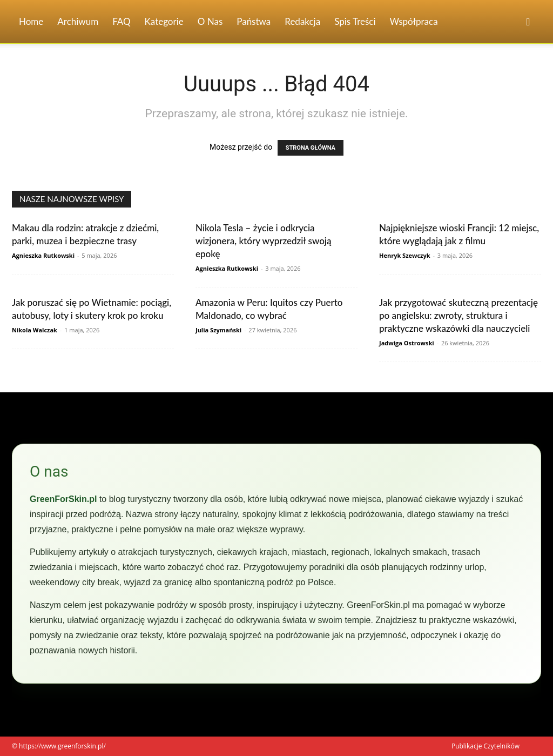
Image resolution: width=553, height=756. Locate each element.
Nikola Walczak (35, 330)
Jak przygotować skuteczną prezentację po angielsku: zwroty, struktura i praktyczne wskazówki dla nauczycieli (458, 315)
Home (31, 21)
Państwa (254, 21)
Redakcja (302, 21)
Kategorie (164, 21)
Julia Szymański (218, 330)
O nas (210, 21)
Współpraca (414, 21)
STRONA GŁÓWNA (311, 148)
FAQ (121, 21)
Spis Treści (355, 21)
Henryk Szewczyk (405, 255)
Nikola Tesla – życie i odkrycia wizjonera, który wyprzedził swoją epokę (263, 241)
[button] (528, 22)
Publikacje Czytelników (485, 746)
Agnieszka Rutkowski (43, 255)
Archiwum (78, 21)
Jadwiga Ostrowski (407, 343)
